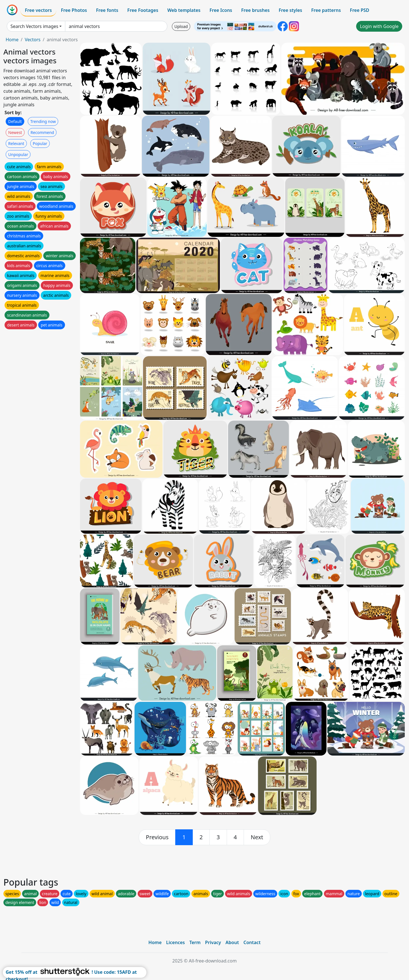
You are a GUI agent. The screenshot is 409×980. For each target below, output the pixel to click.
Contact (252, 942)
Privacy (213, 942)
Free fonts (107, 10)
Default (15, 121)
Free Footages (143, 10)
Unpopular (18, 154)
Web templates (184, 10)
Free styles (290, 10)
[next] (257, 837)
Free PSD (360, 10)
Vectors (33, 40)
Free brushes (255, 10)
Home (12, 40)
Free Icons (221, 10)
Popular (40, 143)
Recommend (42, 132)
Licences (176, 942)
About (232, 942)
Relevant (16, 143)
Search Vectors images (34, 26)
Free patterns (326, 10)
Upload (181, 26)
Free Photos (74, 10)
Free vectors (38, 10)
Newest (15, 132)
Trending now (43, 121)
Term (195, 942)
